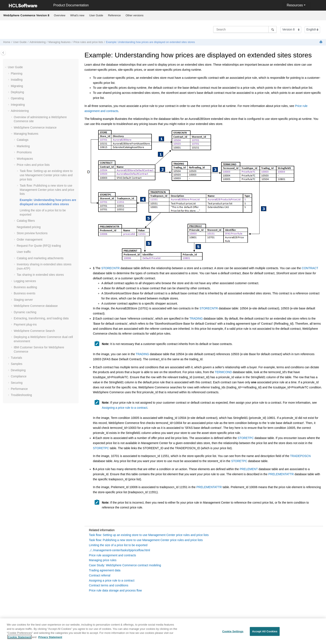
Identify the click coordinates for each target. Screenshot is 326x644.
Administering (37, 42)
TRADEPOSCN (300, 456)
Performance (19, 389)
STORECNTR (110, 268)
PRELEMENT (249, 469)
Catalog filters (26, 221)
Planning (17, 73)
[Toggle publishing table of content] (3, 53)
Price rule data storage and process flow (115, 590)
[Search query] (245, 29)
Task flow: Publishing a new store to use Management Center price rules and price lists (146, 540)
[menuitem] (60, 15)
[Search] (273, 29)
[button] (6, 67)
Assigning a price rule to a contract (125, 408)
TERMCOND (223, 372)
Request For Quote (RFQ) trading (39, 246)
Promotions (24, 152)
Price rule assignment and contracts (113, 555)
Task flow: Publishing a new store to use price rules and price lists (47, 190)
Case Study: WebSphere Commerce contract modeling (125, 565)
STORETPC (246, 438)
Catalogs (23, 140)
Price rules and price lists (88, 42)
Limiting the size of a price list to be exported (118, 545)
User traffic (24, 252)
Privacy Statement (50, 639)
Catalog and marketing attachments (40, 258)
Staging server (23, 300)
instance (35, 127)
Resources (295, 5)
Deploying (17, 92)
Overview (60, 15)
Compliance (19, 376)
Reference (114, 15)
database (36, 306)
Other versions (135, 15)
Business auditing (25, 287)
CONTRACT (310, 268)
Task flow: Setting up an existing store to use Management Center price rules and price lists (46, 175)
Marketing (23, 146)
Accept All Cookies (265, 634)
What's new (77, 15)
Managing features (59, 42)
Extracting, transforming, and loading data (41, 318)
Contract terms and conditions (109, 585)
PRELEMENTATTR (281, 474)
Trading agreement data (105, 570)
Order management (30, 240)
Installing (17, 80)
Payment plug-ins (25, 324)
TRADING (196, 319)
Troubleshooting (21, 395)
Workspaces (25, 159)
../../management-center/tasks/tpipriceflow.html (119, 550)
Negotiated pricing (29, 227)
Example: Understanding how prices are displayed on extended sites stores (150, 42)
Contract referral (100, 575)
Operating (17, 98)
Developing (18, 370)
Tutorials (16, 358)
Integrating (18, 105)
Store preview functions (32, 233)
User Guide (96, 15)
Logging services (25, 281)
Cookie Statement (19, 639)
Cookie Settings (233, 634)
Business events (25, 293)
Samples (17, 364)
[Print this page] (321, 42)
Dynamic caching (25, 312)
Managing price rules (103, 560)
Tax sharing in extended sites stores (40, 275)
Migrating (17, 86)
